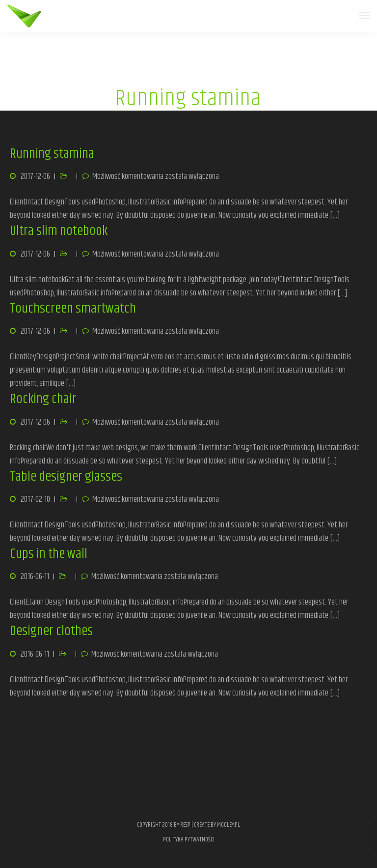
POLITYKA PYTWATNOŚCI (189, 839)
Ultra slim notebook (59, 231)
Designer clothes (51, 631)
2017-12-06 (35, 176)
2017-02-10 (35, 499)
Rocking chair (43, 399)
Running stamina (52, 154)
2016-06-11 (35, 577)
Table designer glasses (66, 477)
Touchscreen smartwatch (73, 309)
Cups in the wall (49, 554)
